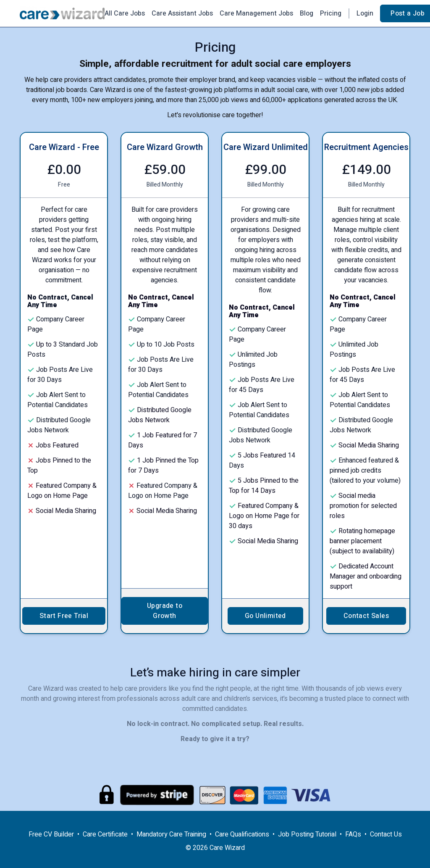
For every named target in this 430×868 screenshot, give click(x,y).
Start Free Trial (64, 616)
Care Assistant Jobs (182, 13)
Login (365, 13)
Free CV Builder (51, 834)
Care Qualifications (242, 834)
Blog (307, 13)
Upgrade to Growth (165, 611)
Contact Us (386, 834)
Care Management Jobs (256, 13)
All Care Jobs (125, 13)
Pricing (331, 13)
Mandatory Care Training (171, 834)
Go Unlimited (265, 616)
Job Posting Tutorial (307, 834)
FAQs (353, 834)
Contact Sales (366, 616)
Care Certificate (105, 834)
